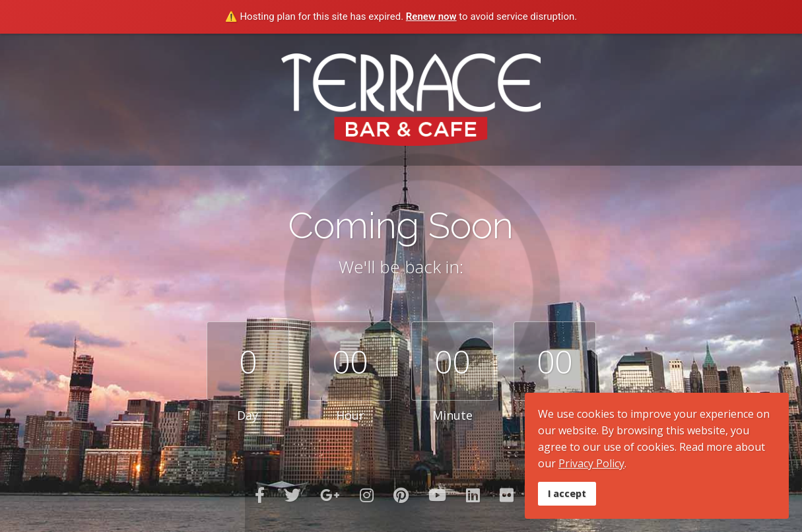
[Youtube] (437, 495)
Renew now (431, 17)
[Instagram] (367, 495)
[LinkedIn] (473, 495)
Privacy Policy (591, 463)
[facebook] (260, 495)
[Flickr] (507, 495)
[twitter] (292, 495)
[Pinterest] (401, 495)
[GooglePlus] (330, 495)
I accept (567, 493)
